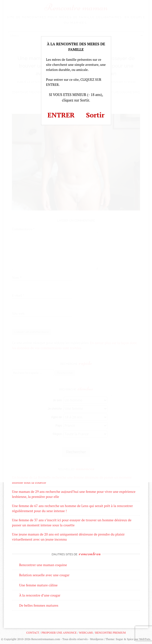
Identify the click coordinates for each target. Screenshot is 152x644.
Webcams (86, 633)
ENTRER (61, 115)
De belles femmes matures (39, 605)
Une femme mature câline (38, 585)
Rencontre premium (110, 633)
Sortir (95, 115)
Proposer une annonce (59, 633)
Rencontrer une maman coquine (43, 565)
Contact (33, 633)
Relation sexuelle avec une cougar (44, 575)
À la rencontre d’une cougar (40, 595)
